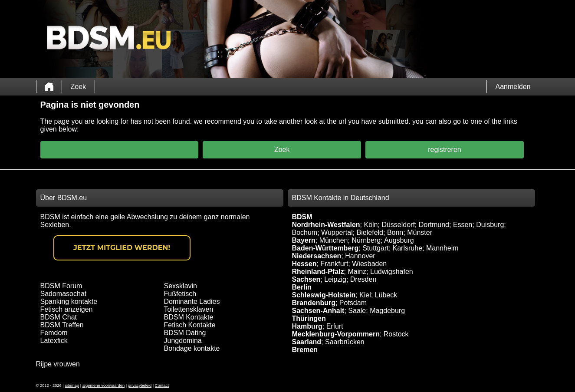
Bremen (305, 350)
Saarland (307, 342)
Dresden (363, 279)
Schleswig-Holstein (324, 295)
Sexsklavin (181, 286)
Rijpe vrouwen (58, 364)
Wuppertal (337, 232)
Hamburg (307, 326)
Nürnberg (366, 240)
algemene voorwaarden (104, 385)
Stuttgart (375, 248)
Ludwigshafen (392, 272)
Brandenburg (314, 303)
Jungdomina (183, 341)
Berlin (302, 287)
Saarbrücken (345, 342)
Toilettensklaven (189, 309)
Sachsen (306, 279)
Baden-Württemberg (325, 248)
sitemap (72, 385)
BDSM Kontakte (189, 317)
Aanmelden (513, 87)
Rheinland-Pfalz (318, 272)
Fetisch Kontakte (190, 325)
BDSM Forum (61, 286)
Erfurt (335, 326)
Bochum (305, 232)
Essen (463, 225)
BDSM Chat (59, 317)
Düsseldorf (398, 225)
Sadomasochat (64, 294)
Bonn (395, 232)
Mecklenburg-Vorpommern (336, 334)
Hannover (360, 256)
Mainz (357, 272)
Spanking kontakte (69, 301)
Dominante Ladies (192, 301)
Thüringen (309, 318)
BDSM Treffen (62, 325)
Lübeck (386, 295)
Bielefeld (370, 232)
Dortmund (434, 225)
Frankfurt (334, 264)
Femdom (54, 333)
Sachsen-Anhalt (318, 311)
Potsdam (353, 303)
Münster (420, 232)
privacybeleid (140, 385)
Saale (357, 311)
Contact (162, 385)
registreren (444, 150)
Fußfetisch (180, 294)
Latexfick (54, 341)
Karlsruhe (407, 248)
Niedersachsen (317, 256)
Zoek (79, 87)
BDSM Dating (185, 333)
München (334, 240)
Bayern (304, 240)
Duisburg (490, 225)
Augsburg (399, 240)
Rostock (396, 334)
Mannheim (442, 248)
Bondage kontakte (192, 348)
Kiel (365, 295)
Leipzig (335, 279)
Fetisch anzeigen (67, 309)
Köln (371, 225)
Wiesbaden (369, 264)
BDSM (302, 217)
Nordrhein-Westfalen (326, 225)
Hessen (304, 264)
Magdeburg (387, 311)
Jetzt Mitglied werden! (122, 248)
